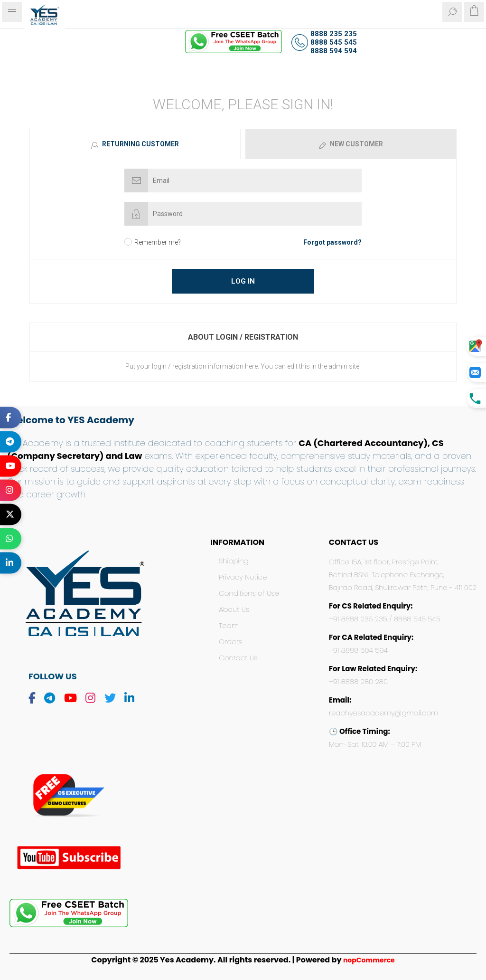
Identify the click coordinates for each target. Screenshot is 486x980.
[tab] (136, 144)
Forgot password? (332, 242)
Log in (243, 281)
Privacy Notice (243, 577)
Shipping (234, 561)
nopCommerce (369, 960)
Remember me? (158, 242)
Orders (230, 642)
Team (229, 625)
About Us (234, 609)
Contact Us (238, 658)
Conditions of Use (249, 593)
